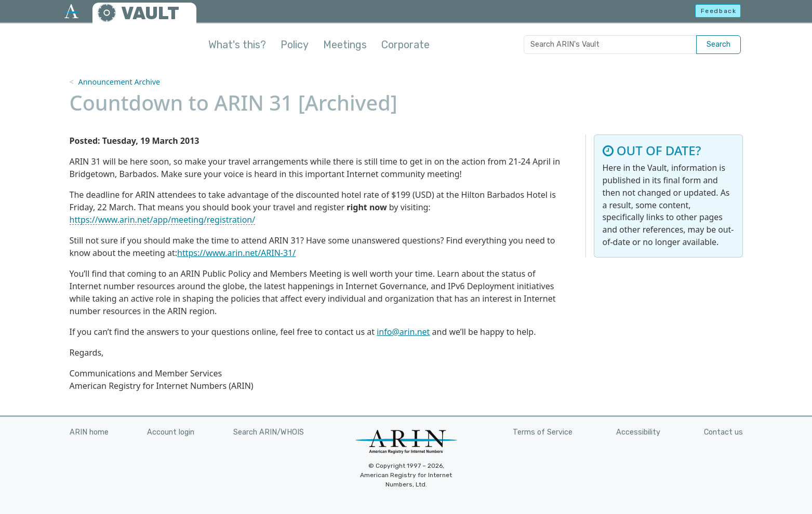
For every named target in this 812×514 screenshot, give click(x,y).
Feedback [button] (719, 11)
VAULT (150, 13)
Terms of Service (543, 432)
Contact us (723, 432)
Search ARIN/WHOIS (269, 432)
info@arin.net (403, 332)
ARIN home (89, 432)
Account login (171, 432)
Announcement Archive (119, 82)
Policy (295, 45)
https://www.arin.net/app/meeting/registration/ (163, 220)
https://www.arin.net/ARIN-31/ (236, 253)
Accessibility (638, 432)
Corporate (405, 45)
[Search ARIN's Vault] (610, 45)
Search (718, 44)
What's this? (237, 45)
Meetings (345, 45)
